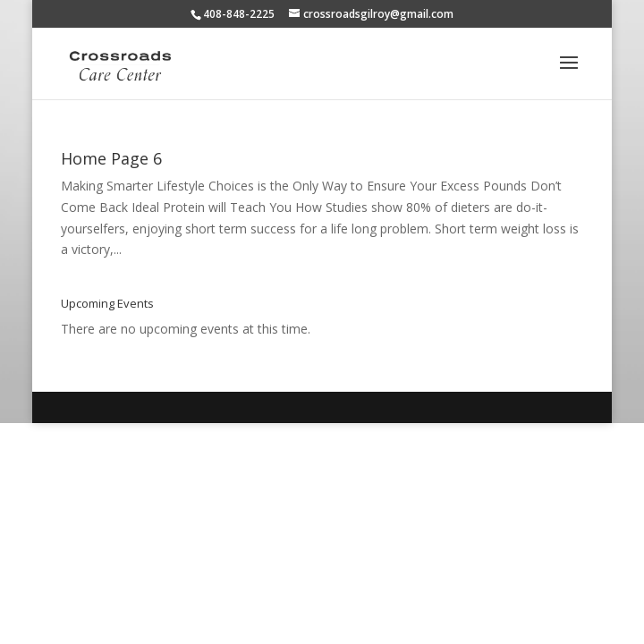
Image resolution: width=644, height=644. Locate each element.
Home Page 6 (111, 158)
